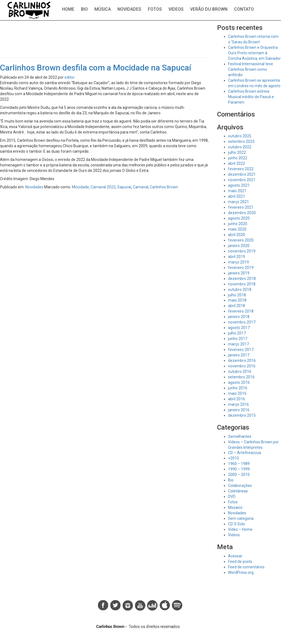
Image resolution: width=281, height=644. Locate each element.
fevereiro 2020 (241, 240)
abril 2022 (237, 163)
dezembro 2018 (242, 279)
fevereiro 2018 (241, 311)
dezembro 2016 (242, 361)
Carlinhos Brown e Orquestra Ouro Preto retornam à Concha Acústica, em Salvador (254, 53)
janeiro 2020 (239, 246)
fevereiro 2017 (241, 350)
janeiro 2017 (239, 355)
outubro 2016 (240, 371)
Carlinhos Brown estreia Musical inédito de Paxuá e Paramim (251, 97)
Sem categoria (241, 518)
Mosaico (235, 507)
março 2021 (238, 202)
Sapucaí (124, 187)
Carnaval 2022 (103, 187)
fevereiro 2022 (241, 169)
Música (103, 9)
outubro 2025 (240, 136)
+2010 (234, 458)
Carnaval (140, 187)
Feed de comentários (246, 567)
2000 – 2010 (239, 475)
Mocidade (80, 187)
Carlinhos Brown (164, 187)
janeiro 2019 (239, 273)
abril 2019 (237, 257)
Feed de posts (240, 561)
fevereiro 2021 (241, 207)
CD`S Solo (237, 524)
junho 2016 (238, 388)
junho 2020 (238, 224)
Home (68, 9)
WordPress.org (241, 572)
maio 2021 (237, 191)
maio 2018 (237, 300)
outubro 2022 (240, 147)
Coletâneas (238, 491)
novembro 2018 (242, 284)
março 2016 (238, 404)
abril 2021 (237, 196)
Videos (176, 9)
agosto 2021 (239, 185)
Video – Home (240, 529)
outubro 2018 (240, 290)
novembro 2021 (242, 180)
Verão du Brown (209, 9)
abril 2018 (237, 306)
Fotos (155, 9)
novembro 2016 (242, 366)
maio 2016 (237, 393)
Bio (84, 9)
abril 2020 (237, 235)
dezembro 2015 (242, 415)
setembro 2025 (241, 141)
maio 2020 (237, 229)
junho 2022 (238, 158)
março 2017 (238, 344)
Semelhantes (240, 436)
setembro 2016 (241, 377)
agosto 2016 (239, 382)
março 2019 (238, 262)
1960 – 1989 (239, 464)
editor (69, 77)
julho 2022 (237, 152)
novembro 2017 (242, 322)
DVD (232, 497)
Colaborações (240, 486)
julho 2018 (237, 295)
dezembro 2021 (242, 174)
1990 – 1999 (239, 469)
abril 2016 (237, 399)
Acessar (235, 556)
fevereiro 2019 (241, 268)
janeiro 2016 (239, 410)
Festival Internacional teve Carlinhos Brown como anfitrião (251, 69)
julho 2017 (237, 333)
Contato (244, 9)
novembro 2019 (242, 251)
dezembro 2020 (242, 213)
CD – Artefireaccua (245, 453)
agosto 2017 (239, 328)
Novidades (129, 9)
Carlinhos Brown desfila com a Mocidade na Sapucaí (96, 68)
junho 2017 (238, 339)
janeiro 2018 (239, 317)
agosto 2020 (239, 218)
